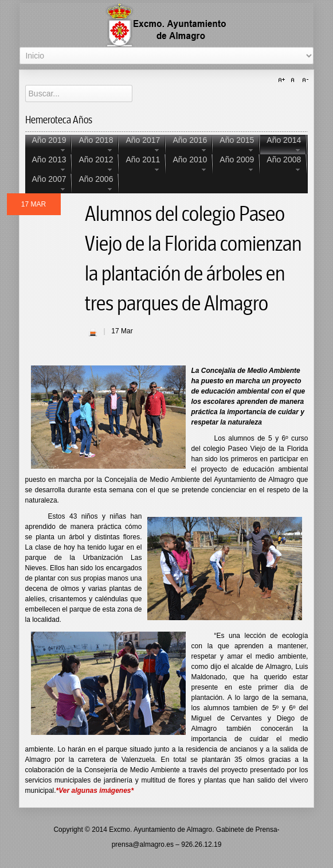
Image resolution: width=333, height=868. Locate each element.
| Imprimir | (93, 332)
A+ (283, 80)
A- (304, 80)
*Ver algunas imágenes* (95, 791)
